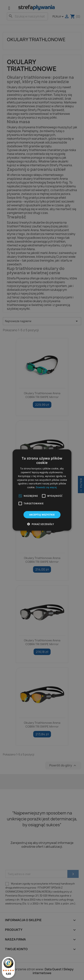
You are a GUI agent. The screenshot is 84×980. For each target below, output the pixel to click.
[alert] (42, 490)
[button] (20, 496)
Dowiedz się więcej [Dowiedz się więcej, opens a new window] (46, 487)
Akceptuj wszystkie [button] (42, 515)
